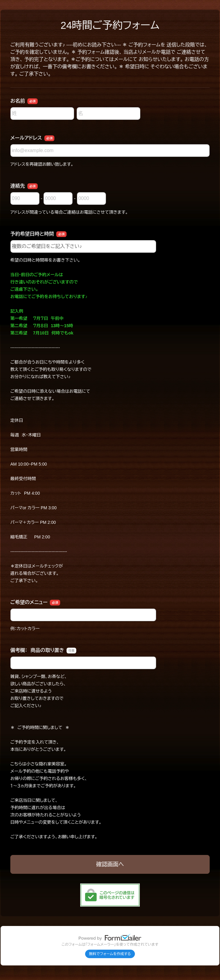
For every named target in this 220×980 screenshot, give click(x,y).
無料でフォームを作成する (110, 954)
